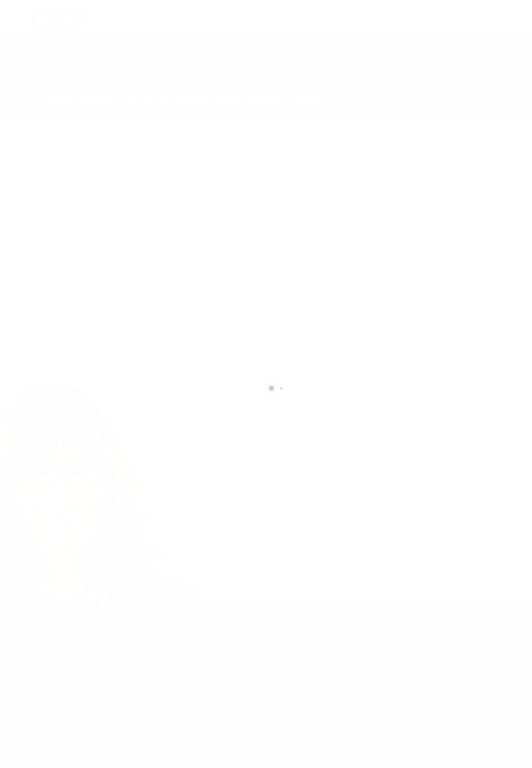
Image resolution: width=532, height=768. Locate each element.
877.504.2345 (483, 21)
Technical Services (137, 53)
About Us (280, 53)
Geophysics (82, 53)
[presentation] (337, 538)
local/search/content (81, 86)
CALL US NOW (482, 14)
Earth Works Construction (215, 53)
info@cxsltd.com (409, 21)
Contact (319, 53)
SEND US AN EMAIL (405, 14)
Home (45, 53)
